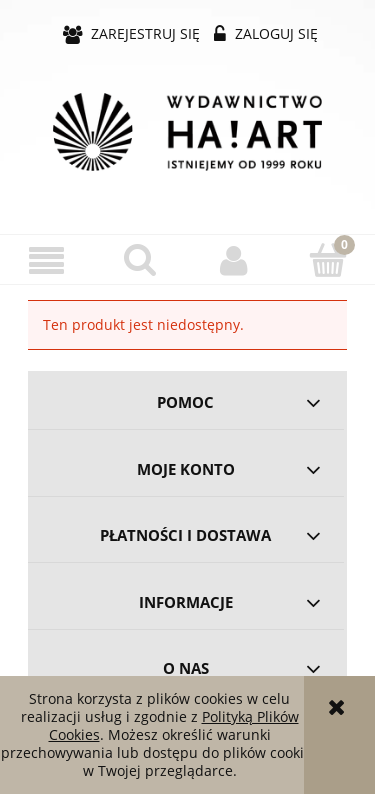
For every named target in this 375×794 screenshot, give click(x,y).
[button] (47, 260)
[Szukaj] (141, 259)
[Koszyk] (328, 259)
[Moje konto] (235, 260)
